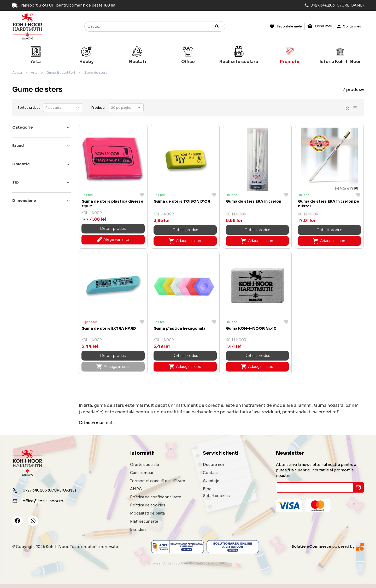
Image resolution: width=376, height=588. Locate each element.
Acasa (17, 73)
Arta (34, 73)
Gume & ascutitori (61, 73)
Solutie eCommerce (311, 546)
